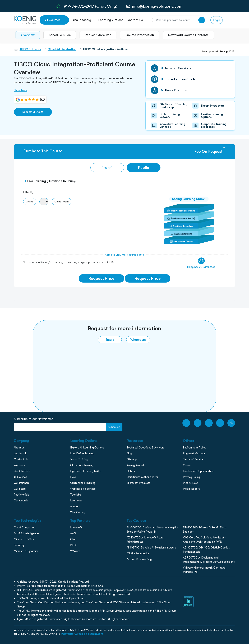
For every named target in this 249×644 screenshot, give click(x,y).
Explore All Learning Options (87, 448)
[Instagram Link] (209, 423)
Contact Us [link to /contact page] (135, 20)
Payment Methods (194, 453)
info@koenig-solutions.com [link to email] (157, 6)
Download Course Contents (188, 35)
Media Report (191, 489)
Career (187, 465)
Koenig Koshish (136, 465)
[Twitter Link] (231, 423)
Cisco (74, 539)
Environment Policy (195, 448)
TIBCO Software (30, 49)
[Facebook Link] (198, 423)
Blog (129, 453)
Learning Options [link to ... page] (111, 20)
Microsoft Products (138, 483)
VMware (75, 551)
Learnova (76, 501)
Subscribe (114, 427)
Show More (21, 90)
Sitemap (132, 459)
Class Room (62, 202)
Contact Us (21, 459)
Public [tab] (144, 168)
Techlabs (76, 495)
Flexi (73, 477)
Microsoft (76, 528)
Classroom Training (82, 465)
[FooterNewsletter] (60, 427)
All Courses (20, 477)
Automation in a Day (139, 559)
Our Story (20, 489)
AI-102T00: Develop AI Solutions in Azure (151, 548)
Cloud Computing (25, 528)
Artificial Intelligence (26, 533)
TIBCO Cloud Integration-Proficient (106, 49)
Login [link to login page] (217, 20)
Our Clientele (22, 471)
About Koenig (82, 20)
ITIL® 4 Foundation (138, 554)
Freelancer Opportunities (198, 471)
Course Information (140, 35)
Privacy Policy (191, 477)
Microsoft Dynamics (26, 551)
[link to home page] (25, 20)
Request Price (101, 278)
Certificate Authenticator (142, 477)
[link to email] (110, 340)
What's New (190, 483)
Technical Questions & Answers (145, 448)
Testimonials (22, 495)
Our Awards (21, 501)
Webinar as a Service (83, 489)
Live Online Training (82, 453)
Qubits (131, 471)
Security (19, 545)
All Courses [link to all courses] (52, 20)
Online (30, 202)
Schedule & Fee (60, 35)
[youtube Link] (186, 423)
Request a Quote (33, 112)
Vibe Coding (78, 512)
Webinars (19, 465)
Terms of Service (193, 459)
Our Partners (22, 483)
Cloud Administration (62, 49)
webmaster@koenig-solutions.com (82, 634)
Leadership (21, 453)
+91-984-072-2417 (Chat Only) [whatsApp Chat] (89, 6)
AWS (73, 533)
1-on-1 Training (79, 459)
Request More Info (98, 35)
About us (19, 448)
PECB (74, 545)
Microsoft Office (24, 539)
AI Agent (75, 506)
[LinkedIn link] (220, 423)
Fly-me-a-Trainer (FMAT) (85, 471)
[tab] (107, 168)
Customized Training (83, 483)
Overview (28, 35)
